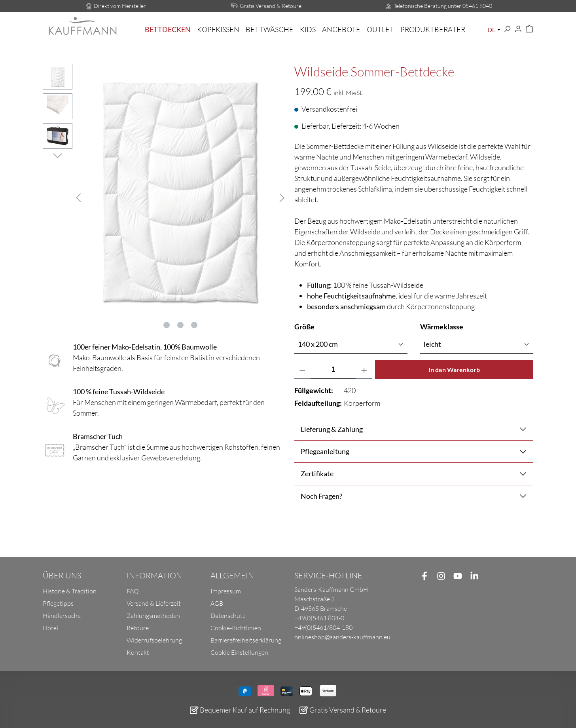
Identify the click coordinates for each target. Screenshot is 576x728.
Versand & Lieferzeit (154, 603)
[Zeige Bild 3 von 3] (194, 325)
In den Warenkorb (454, 370)
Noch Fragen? (321, 496)
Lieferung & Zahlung (332, 429)
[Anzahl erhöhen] (364, 370)
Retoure (138, 628)
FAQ (133, 591)
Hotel (50, 628)
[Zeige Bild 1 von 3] (167, 325)
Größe (304, 326)
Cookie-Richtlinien (236, 628)
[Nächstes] (282, 197)
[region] (162, 196)
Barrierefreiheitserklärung (246, 640)
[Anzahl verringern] (302, 370)
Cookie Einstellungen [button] (239, 652)
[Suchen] (507, 29)
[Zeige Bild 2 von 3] (180, 325)
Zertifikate (317, 473)
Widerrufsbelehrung (154, 640)
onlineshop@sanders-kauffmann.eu (342, 637)
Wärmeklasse (442, 326)
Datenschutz (228, 616)
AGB (217, 603)
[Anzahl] (333, 370)
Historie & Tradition (70, 591)
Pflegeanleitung (325, 451)
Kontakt (138, 652)
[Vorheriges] (78, 197)
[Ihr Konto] (518, 29)
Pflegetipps (58, 603)
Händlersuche (62, 616)
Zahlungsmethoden (153, 616)
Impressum (226, 591)
